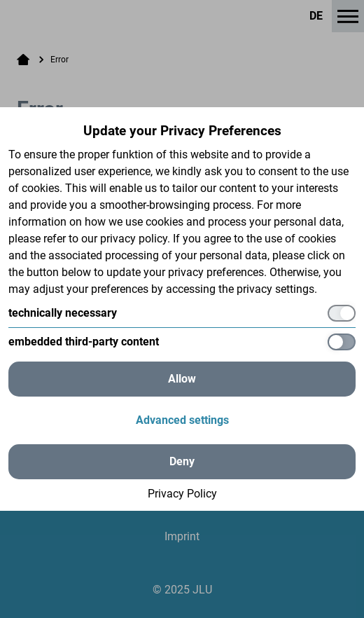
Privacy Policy (182, 494)
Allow (182, 379)
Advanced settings (182, 420)
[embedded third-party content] (182, 342)
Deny (182, 461)
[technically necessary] (182, 313)
